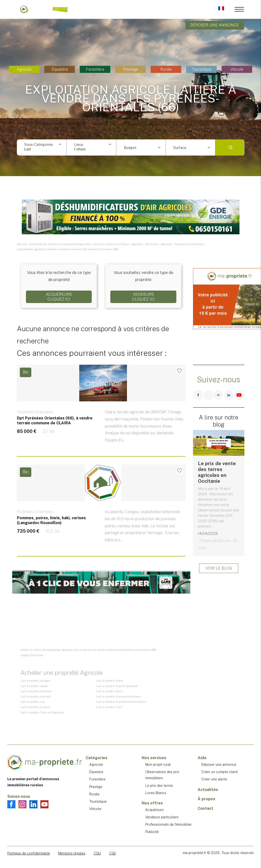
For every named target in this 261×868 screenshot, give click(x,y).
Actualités (208, 790)
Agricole (24, 69)
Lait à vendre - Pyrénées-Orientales (121, 702)
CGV (113, 853)
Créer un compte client (220, 772)
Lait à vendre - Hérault (36, 697)
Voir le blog (219, 568)
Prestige (130, 69)
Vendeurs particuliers (162, 817)
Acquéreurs (154, 810)
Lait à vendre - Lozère (35, 707)
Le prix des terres (159, 786)
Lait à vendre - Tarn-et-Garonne (42, 712)
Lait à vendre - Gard (109, 681)
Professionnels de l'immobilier (169, 824)
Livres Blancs (156, 793)
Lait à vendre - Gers (109, 691)
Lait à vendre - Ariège (35, 681)
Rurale (166, 69)
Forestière (95, 69)
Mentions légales (72, 853)
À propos (206, 799)
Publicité (152, 832)
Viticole (237, 69)
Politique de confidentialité (29, 853)
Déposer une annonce (215, 25)
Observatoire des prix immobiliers (162, 775)
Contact (205, 808)
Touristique (202, 69)
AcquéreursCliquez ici (59, 297)
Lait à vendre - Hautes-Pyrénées (118, 697)
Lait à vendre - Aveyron (36, 691)
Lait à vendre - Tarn (109, 707)
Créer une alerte (214, 779)
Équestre (60, 69)
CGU (97, 853)
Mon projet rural (158, 765)
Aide (202, 758)
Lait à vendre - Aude (34, 686)
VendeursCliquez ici (143, 297)
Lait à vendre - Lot (33, 702)
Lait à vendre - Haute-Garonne (117, 686)
